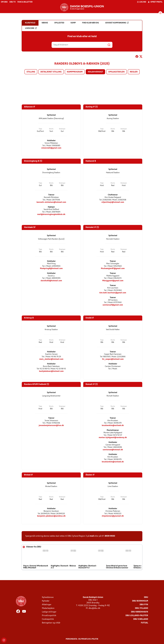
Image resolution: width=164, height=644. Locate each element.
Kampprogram (75, 72)
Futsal (144, 623)
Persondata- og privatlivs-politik (82, 639)
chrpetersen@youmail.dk (113, 516)
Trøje (40, 129)
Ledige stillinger (49, 612)
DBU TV (13, 2)
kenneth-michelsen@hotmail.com (51, 202)
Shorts (51, 129)
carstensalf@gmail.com (113, 305)
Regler (134, 72)
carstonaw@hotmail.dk (113, 450)
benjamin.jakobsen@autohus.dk (51, 516)
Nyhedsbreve (48, 597)
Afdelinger (47, 605)
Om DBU (4, 2)
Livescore (31, 28)
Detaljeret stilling (51, 72)
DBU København (140, 612)
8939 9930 (110, 536)
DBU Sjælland (141, 619)
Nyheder (46, 601)
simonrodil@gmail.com (51, 148)
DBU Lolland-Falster (137, 616)
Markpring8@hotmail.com (51, 269)
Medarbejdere (48, 608)
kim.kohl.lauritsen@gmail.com (113, 293)
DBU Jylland (142, 608)
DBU (146, 597)
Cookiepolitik (48, 619)
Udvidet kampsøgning (117, 23)
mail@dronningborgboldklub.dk (51, 214)
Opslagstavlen (116, 72)
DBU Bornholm (140, 601)
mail (92, 536)
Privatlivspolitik (49, 616)
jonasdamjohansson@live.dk (51, 425)
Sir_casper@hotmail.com (113, 359)
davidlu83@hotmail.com (51, 281)
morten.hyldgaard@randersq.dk (113, 438)
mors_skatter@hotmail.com (51, 359)
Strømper (62, 129)
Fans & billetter (25, 2)
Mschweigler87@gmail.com (113, 269)
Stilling (31, 72)
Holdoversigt (95, 72)
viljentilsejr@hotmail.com (113, 202)
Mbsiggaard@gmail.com (113, 281)
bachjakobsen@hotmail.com (51, 371)
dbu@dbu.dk (94, 608)
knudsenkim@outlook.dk (113, 425)
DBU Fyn (144, 605)
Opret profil (155, 2)
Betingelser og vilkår (51, 623)
